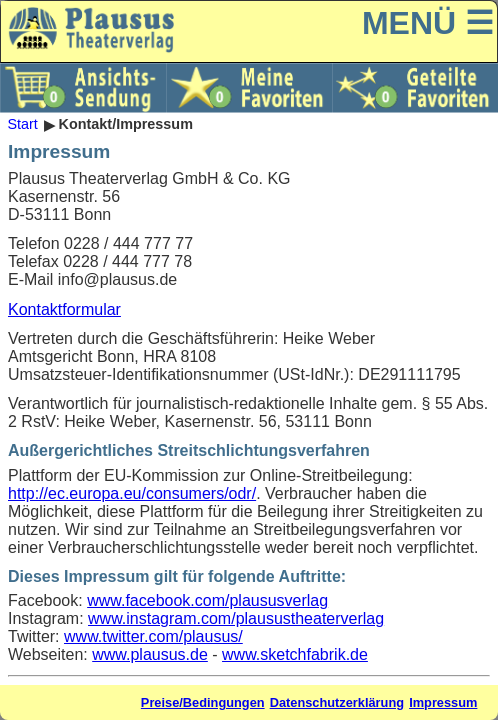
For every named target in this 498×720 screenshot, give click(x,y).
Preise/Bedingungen (203, 702)
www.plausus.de (150, 654)
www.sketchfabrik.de (295, 654)
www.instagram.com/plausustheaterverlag (236, 618)
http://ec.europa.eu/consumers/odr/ (132, 493)
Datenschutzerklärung (337, 702)
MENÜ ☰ (428, 23)
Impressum (443, 702)
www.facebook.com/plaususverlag (207, 600)
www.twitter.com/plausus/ (153, 636)
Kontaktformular (64, 309)
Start (22, 125)
